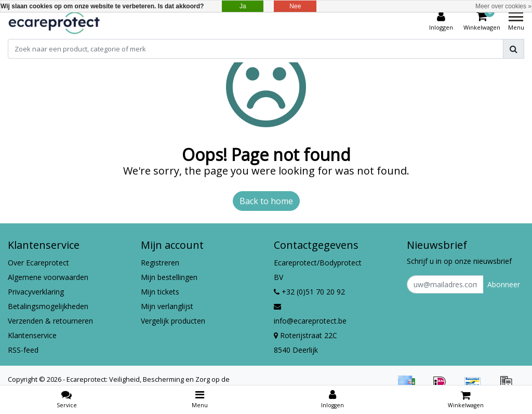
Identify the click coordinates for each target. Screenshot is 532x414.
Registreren (160, 263)
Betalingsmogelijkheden (48, 306)
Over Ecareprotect (38, 263)
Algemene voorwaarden (48, 277)
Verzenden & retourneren (50, 321)
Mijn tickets (160, 292)
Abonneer (504, 284)
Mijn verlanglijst (167, 306)
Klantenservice (32, 335)
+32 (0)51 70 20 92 (309, 292)
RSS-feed (23, 350)
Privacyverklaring (36, 292)
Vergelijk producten (173, 321)
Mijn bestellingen (169, 277)
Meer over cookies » (503, 6)
